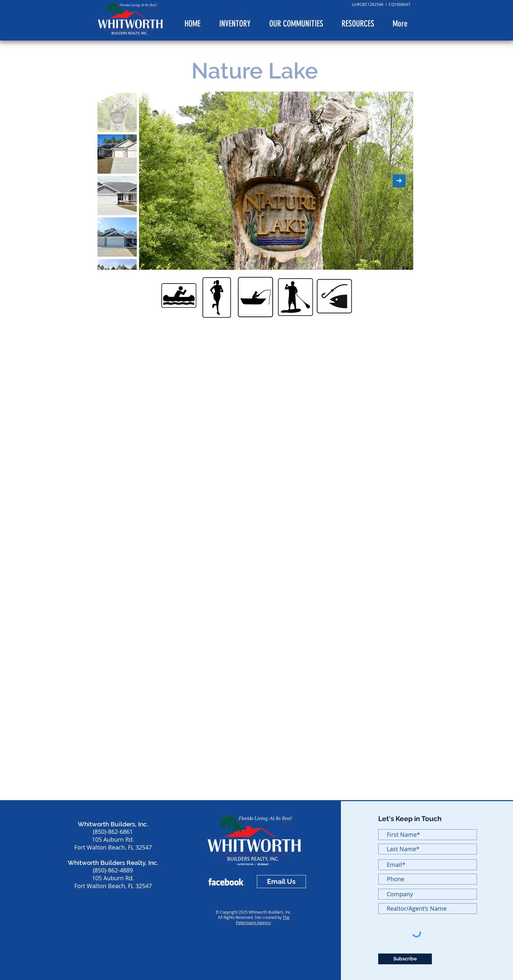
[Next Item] (399, 181)
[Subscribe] (405, 959)
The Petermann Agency (263, 920)
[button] (296, 24)
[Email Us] (281, 882)
